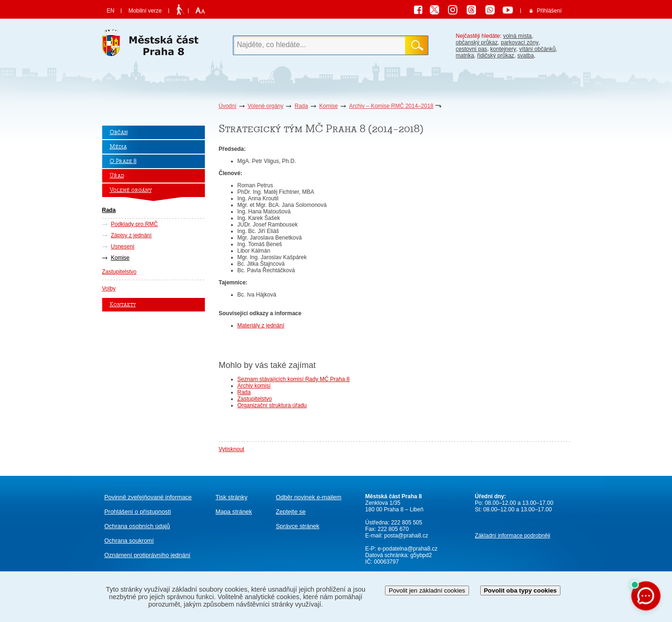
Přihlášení (549, 11)
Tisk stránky (231, 497)
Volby (109, 289)
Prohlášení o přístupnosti (138, 512)
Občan (119, 132)
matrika (465, 56)
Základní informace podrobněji (513, 536)
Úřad (117, 176)
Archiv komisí (254, 386)
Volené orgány (266, 106)
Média (118, 147)
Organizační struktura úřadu (272, 405)
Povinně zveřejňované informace (148, 497)
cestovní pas (472, 49)
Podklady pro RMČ (135, 224)
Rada (301, 106)
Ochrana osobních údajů (137, 526)
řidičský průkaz (496, 56)
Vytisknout (232, 449)
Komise (329, 106)
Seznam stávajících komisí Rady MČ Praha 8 (294, 379)
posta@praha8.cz (406, 536)
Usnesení (123, 247)
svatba (526, 56)
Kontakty (123, 305)
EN (111, 11)
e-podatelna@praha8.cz (407, 549)
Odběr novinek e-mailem (309, 497)
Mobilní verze (145, 11)
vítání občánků (538, 49)
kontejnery (503, 49)
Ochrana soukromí (129, 541)
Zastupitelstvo (119, 272)
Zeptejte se (291, 512)
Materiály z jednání (261, 325)
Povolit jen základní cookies (427, 590)
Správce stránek (297, 526)
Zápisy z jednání (131, 235)
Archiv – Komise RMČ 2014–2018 (391, 106)
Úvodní (228, 106)
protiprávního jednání (147, 555)
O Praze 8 (123, 161)
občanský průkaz (477, 42)
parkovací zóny (520, 42)
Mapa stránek (234, 512)
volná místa (517, 36)
